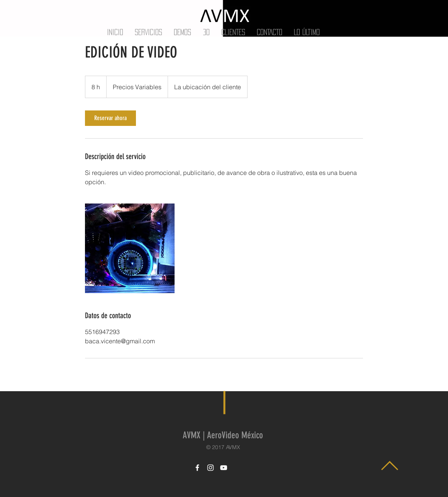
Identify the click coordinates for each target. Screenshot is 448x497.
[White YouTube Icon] (224, 468)
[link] (110, 118)
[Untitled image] (130, 248)
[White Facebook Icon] (197, 468)
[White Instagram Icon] (210, 468)
